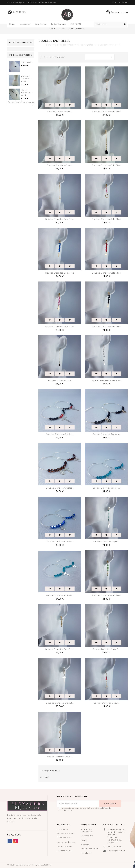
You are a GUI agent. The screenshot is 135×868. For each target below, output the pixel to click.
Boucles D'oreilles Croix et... (106, 649)
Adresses (85, 844)
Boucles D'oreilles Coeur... (106, 703)
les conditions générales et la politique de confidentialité (85, 809)
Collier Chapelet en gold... (27, 93)
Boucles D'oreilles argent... (106, 542)
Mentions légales (65, 851)
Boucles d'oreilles (21, 42)
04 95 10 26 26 (114, 847)
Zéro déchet (41, 24)
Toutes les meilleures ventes (21, 104)
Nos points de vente (66, 842)
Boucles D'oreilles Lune (60, 380)
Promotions (62, 829)
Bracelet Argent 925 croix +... (26, 79)
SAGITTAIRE (27, 62)
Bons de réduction (89, 849)
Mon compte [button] (120, 3)
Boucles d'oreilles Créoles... (60, 434)
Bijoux (12, 24)
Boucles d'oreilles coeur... (60, 112)
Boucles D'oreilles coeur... (60, 165)
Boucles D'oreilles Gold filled (60, 649)
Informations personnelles (87, 830)
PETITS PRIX (76, 24)
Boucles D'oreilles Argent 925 (106, 380)
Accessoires (25, 24)
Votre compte (89, 824)
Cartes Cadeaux (59, 24)
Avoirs (84, 840)
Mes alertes (86, 853)
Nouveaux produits (66, 834)
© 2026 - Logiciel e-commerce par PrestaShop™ (30, 865)
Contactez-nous (64, 846)
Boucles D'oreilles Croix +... (60, 757)
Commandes (87, 836)
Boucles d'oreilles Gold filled (106, 112)
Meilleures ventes (65, 838)
